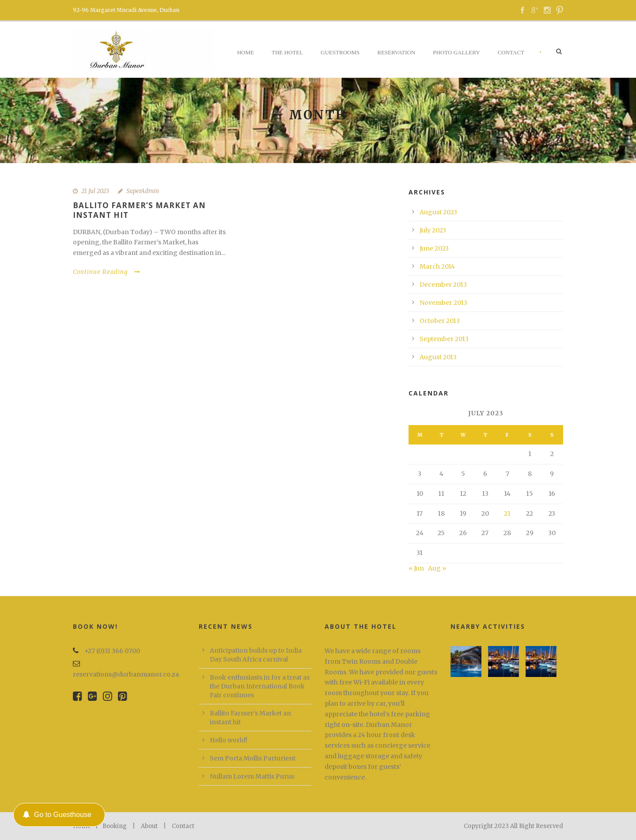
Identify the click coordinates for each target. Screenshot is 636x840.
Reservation (396, 52)
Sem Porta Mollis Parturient (253, 758)
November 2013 (443, 303)
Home (246, 52)
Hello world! (229, 740)
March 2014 (437, 266)
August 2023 (438, 212)
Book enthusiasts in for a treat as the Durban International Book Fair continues (260, 686)
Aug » (437, 568)
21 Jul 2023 (95, 191)
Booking (115, 826)
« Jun (416, 568)
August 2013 (438, 357)
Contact (511, 52)
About (149, 826)
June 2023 (434, 248)
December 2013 (443, 285)
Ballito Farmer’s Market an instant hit (139, 210)
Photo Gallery (456, 52)
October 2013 (440, 321)
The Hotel (287, 52)
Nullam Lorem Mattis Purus (252, 776)
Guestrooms (340, 52)
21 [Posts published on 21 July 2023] (507, 513)
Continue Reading (107, 272)
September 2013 (444, 339)
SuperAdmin (143, 191)
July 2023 (433, 230)
